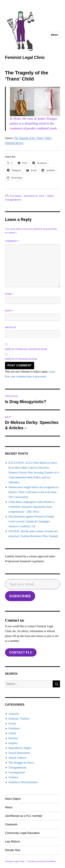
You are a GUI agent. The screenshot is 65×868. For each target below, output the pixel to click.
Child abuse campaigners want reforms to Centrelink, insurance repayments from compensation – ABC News (32, 507)
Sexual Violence (18, 758)
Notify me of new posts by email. (21, 359)
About (9, 807)
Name (10, 294)
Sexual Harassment (19, 753)
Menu (55, 35)
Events (12, 723)
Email (10, 311)
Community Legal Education (22, 833)
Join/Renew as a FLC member (24, 816)
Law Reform (12, 842)
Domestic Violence (19, 719)
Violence (13, 777)
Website (11, 327)
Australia (14, 714)
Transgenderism (13, 200)
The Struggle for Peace (21, 763)
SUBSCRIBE (20, 596)
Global (50, 196)
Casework (11, 824)
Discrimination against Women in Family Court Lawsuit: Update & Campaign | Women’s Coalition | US (31, 521)
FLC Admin (15, 196)
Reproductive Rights (20, 748)
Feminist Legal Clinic (25, 57)
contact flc (21, 652)
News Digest (13, 799)
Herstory (13, 738)
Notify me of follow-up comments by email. (26, 349)
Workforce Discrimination (23, 782)
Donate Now (13, 850)
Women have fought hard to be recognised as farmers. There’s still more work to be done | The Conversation (33, 492)
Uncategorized (17, 772)
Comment (12, 241)
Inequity (13, 743)
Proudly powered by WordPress (42, 861)
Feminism (14, 728)
